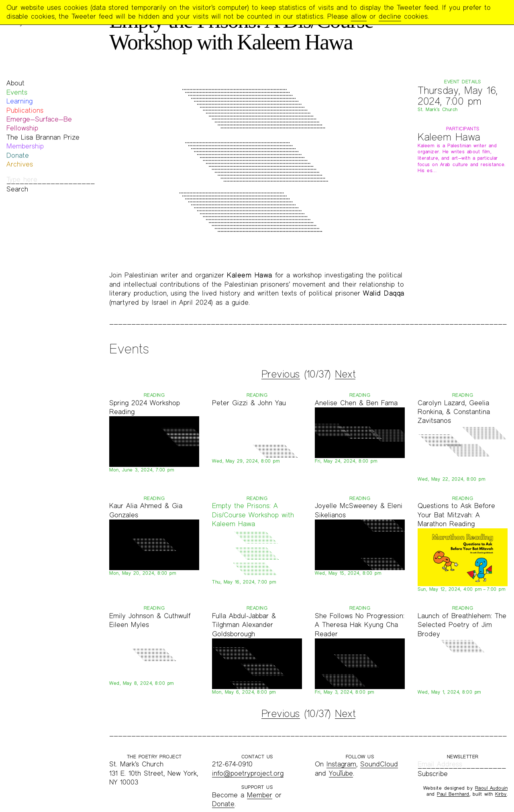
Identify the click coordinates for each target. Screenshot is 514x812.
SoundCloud (379, 764)
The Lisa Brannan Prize (43, 137)
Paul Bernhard (453, 794)
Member (260, 795)
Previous (281, 374)
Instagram (341, 764)
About (15, 83)
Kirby (501, 794)
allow (359, 16)
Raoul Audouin (492, 788)
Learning (19, 101)
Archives (20, 164)
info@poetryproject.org (248, 773)
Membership (25, 146)
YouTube (341, 773)
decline (390, 16)
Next (345, 374)
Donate (18, 155)
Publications (25, 110)
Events (17, 92)
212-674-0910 (232, 764)
